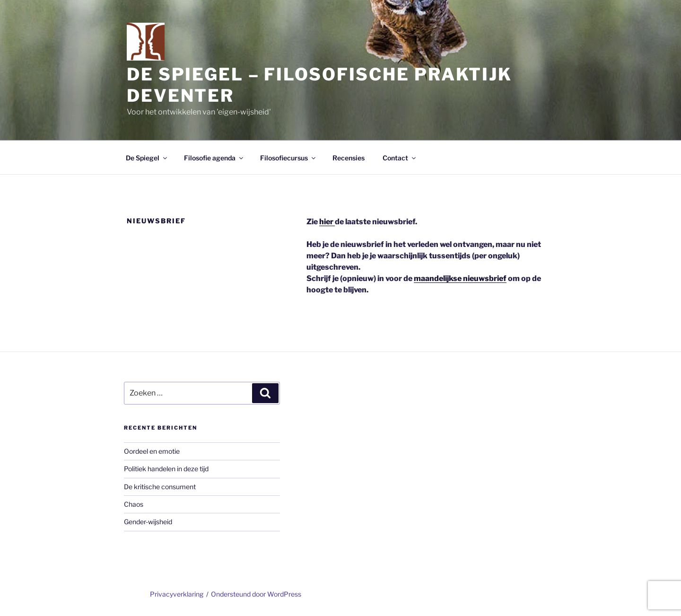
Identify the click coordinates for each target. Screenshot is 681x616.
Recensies (349, 158)
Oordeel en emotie (152, 451)
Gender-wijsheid (148, 522)
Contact (400, 158)
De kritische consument (160, 487)
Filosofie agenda (214, 158)
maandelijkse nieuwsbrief (460, 278)
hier (327, 222)
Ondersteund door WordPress (256, 594)
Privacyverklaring (177, 594)
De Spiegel (147, 158)
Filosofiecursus (288, 158)
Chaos (134, 504)
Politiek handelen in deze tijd (166, 469)
